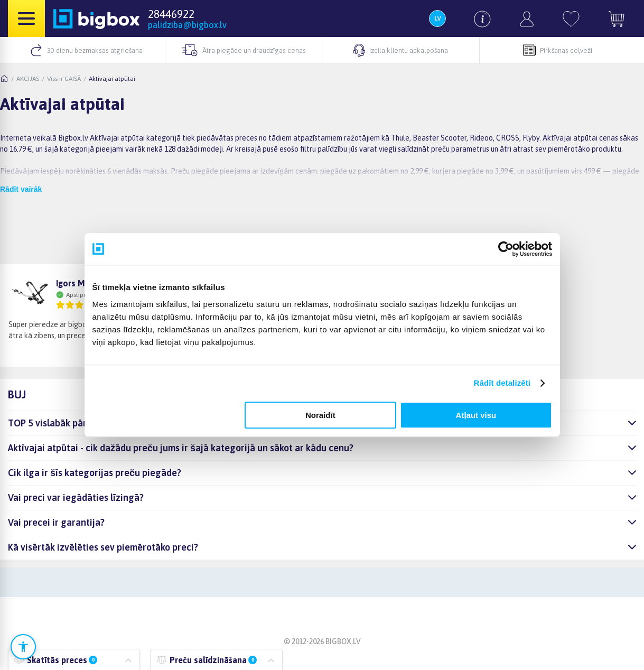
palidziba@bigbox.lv (187, 25)
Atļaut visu (476, 415)
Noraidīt (320, 415)
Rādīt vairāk (21, 189)
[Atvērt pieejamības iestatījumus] (23, 647)
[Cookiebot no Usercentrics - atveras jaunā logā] (506, 249)
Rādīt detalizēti (502, 383)
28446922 (171, 14)
